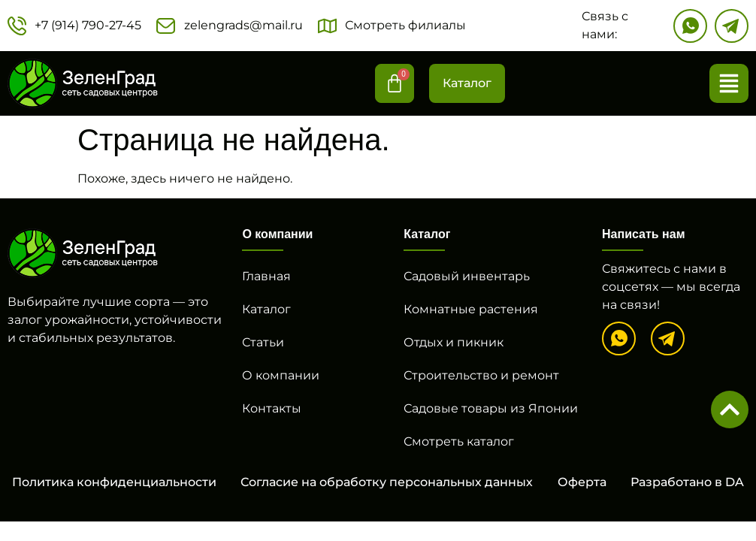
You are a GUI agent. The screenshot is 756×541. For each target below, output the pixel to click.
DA (735, 482)
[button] (729, 83)
